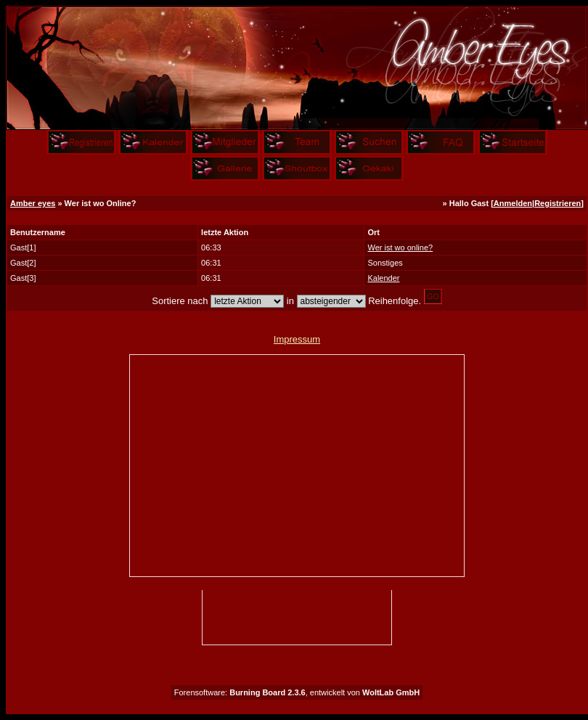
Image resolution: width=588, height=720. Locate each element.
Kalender (383, 278)
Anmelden (513, 203)
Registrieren (558, 203)
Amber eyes (33, 203)
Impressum (297, 339)
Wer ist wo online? (400, 247)
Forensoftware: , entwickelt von (297, 692)
